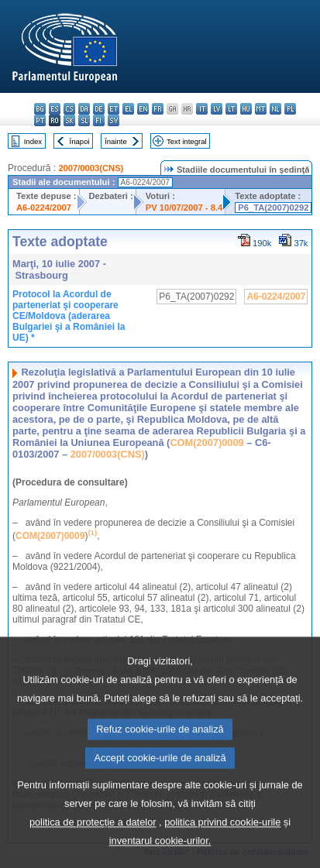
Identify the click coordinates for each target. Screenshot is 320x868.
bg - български (40, 109)
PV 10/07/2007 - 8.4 (184, 208)
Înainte (116, 141)
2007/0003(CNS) (91, 168)
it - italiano (202, 109)
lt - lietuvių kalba (231, 109)
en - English (143, 109)
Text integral (187, 141)
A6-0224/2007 (44, 208)
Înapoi (80, 141)
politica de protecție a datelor (93, 842)
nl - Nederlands (275, 109)
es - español (55, 109)
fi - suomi (99, 120)
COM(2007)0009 (206, 443)
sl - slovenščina (84, 120)
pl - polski (290, 109)
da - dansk (84, 109)
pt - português (40, 120)
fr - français (158, 109)
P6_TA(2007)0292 (273, 208)
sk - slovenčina (69, 120)
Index (33, 141)
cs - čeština (69, 109)
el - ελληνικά (128, 109)
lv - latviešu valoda (217, 109)
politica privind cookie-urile (222, 842)
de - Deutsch (99, 109)
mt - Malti (261, 109)
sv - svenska (114, 120)
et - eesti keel (114, 109)
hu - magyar (246, 109)
